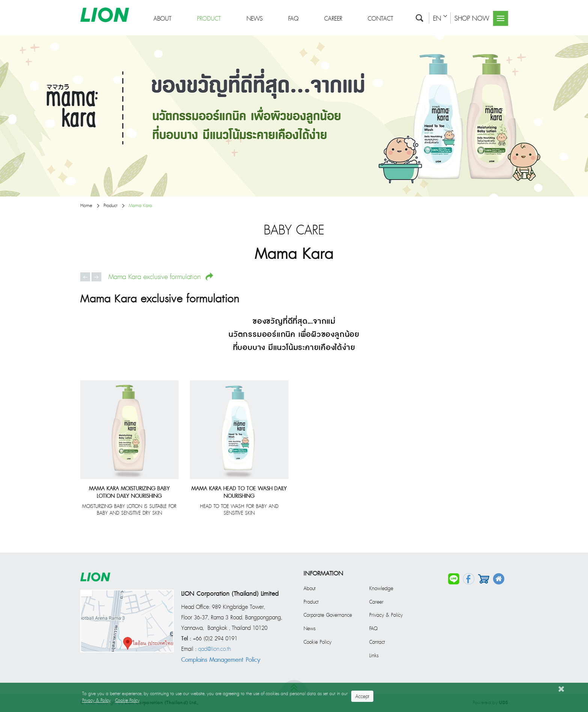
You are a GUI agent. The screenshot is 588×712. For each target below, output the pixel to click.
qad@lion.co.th (214, 649)
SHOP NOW (472, 16)
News (255, 16)
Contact (380, 16)
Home (86, 206)
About (162, 16)
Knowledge (381, 589)
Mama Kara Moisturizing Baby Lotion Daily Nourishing (129, 493)
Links (374, 656)
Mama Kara (140, 206)
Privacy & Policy (386, 615)
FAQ (293, 16)
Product (209, 16)
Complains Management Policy (221, 660)
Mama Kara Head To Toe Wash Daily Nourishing (239, 493)
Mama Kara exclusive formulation (161, 277)
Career (333, 16)
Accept (362, 697)
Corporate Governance (328, 615)
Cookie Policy (317, 642)
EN (437, 16)
